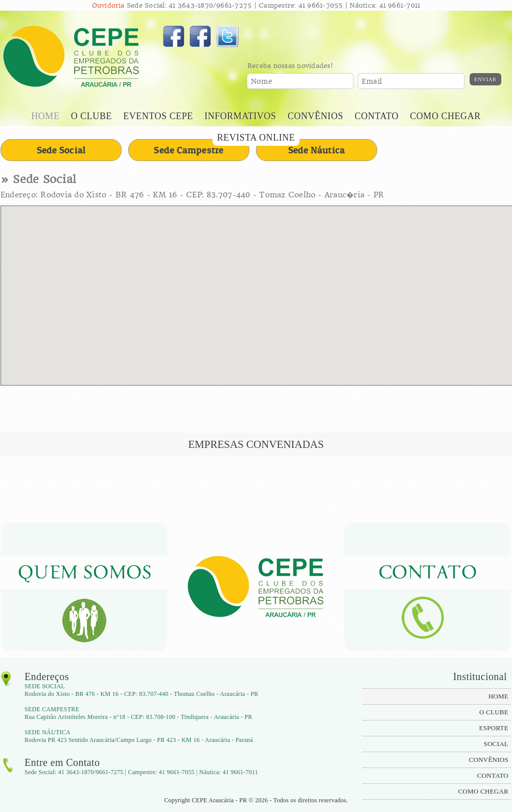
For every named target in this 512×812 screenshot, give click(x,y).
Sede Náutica (317, 150)
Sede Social (61, 150)
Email (372, 82)
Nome (262, 82)
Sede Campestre (189, 150)
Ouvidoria (108, 5)
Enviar (485, 79)
